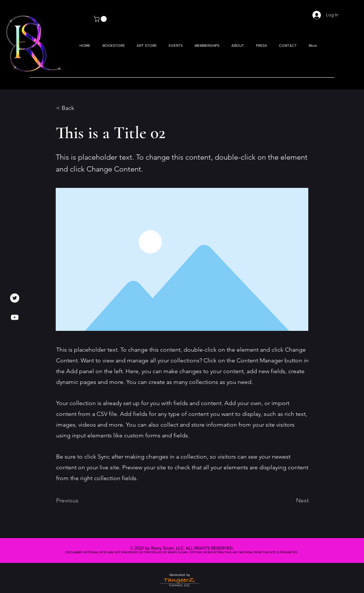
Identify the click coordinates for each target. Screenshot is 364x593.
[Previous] (81, 501)
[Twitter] (15, 298)
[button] (147, 46)
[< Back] (81, 108)
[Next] (290, 501)
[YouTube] (15, 317)
